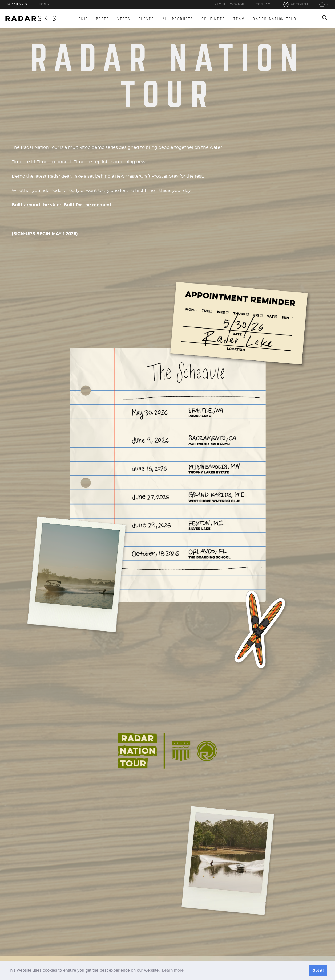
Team (239, 19)
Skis (83, 19)
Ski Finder (213, 19)
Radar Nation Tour (275, 19)
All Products (178, 19)
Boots (103, 19)
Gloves (146, 19)
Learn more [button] (173, 970)
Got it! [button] (318, 970)
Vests (124, 19)
